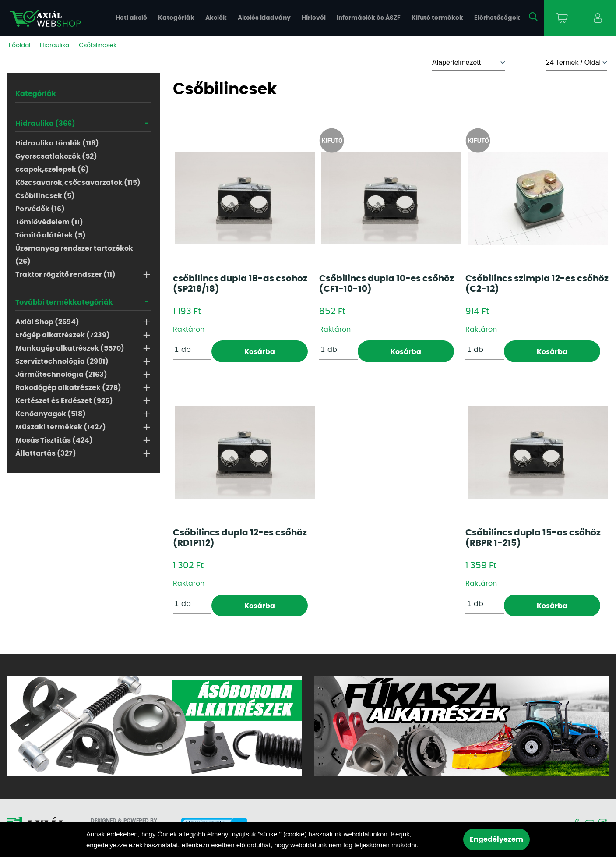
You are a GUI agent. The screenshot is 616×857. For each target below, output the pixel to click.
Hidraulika (55, 46)
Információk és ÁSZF (369, 18)
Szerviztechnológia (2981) (62, 361)
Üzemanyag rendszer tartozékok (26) (74, 255)
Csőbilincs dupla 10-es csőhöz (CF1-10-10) (387, 284)
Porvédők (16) (40, 209)
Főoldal (19, 46)
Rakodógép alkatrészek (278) (68, 388)
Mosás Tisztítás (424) (54, 440)
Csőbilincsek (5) (45, 196)
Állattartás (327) (46, 453)
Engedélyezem (496, 839)
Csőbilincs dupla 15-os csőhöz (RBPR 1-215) (533, 538)
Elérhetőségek (497, 18)
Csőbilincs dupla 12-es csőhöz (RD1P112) (240, 538)
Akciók (216, 18)
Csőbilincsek (98, 46)
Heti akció (131, 18)
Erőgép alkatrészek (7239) (63, 335)
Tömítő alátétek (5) (51, 235)
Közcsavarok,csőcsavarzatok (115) (78, 183)
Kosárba (260, 352)
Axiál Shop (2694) (47, 322)
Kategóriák (176, 18)
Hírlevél (314, 18)
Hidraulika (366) (45, 124)
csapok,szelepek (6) (52, 170)
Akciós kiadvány (264, 18)
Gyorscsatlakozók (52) (56, 156)
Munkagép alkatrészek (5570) (70, 348)
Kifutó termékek (437, 18)
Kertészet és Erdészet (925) (64, 401)
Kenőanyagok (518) (51, 414)
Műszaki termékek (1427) (61, 427)
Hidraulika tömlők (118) (57, 143)
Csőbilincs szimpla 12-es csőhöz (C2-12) (537, 284)
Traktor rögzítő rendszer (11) (65, 275)
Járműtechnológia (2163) (61, 375)
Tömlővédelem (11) (49, 222)
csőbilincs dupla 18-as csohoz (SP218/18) (240, 284)
